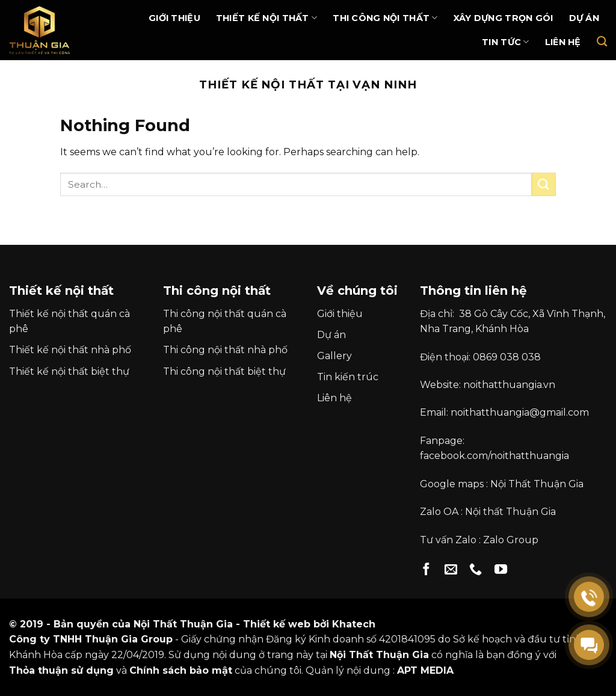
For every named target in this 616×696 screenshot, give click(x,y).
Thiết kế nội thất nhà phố (70, 350)
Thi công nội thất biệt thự (224, 371)
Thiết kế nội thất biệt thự (69, 371)
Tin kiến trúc (348, 377)
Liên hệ (563, 42)
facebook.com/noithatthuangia (494, 456)
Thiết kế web (277, 624)
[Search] (602, 42)
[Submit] (544, 184)
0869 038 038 (507, 357)
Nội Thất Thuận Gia (537, 484)
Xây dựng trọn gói (504, 18)
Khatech (354, 624)
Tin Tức (506, 42)
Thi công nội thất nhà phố (225, 350)
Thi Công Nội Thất (385, 18)
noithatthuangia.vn (509, 385)
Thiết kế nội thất (266, 18)
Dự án (584, 18)
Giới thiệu (174, 18)
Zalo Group (511, 540)
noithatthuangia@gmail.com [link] (520, 412)
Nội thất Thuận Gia (510, 512)
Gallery (334, 356)
